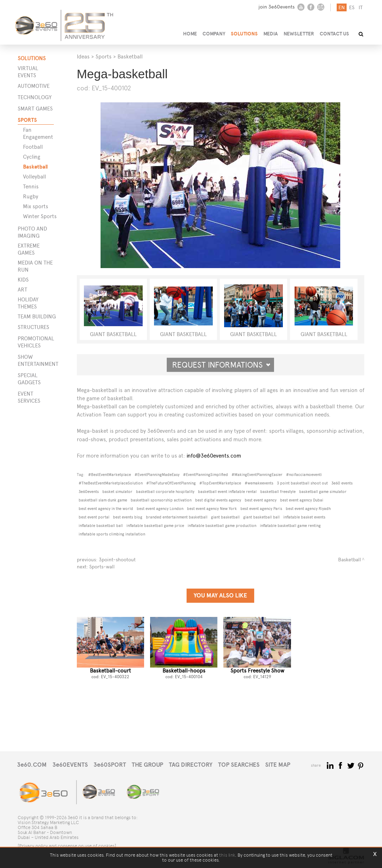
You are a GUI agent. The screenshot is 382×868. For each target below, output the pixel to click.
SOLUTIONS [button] (244, 34)
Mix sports (36, 206)
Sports (27, 120)
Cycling (32, 157)
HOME (190, 34)
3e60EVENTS (70, 765)
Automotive (34, 86)
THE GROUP (147, 765)
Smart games (35, 109)
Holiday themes (28, 303)
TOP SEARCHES (239, 765)
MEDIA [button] (271, 34)
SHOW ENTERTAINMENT (36, 360)
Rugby (31, 196)
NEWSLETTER (299, 34)
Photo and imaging (32, 232)
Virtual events (28, 72)
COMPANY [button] (214, 34)
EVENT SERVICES (29, 397)
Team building (37, 316)
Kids (23, 280)
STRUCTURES (33, 327)
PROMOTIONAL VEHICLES (36, 342)
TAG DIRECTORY (191, 765)
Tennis (31, 186)
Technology (35, 97)
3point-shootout (117, 560)
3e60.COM (32, 765)
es (352, 8)
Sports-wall (102, 567)
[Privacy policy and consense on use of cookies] (67, 846)
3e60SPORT (110, 765)
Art (22, 290)
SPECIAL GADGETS (29, 379)
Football (33, 147)
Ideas (83, 56)
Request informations (221, 365)
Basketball (35, 167)
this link (227, 855)
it (361, 8)
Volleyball (35, 177)
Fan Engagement (38, 133)
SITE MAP (278, 765)
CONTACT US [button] (334, 34)
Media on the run (35, 266)
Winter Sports (40, 216)
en (342, 8)
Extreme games (29, 249)
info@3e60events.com (214, 456)
